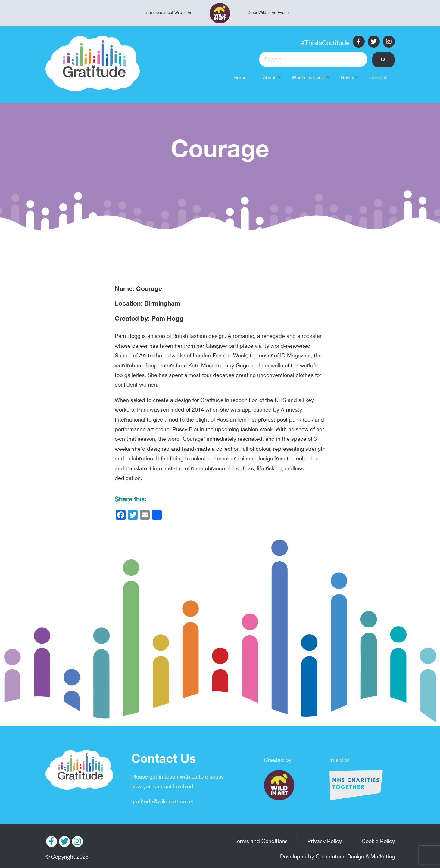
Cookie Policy (378, 841)
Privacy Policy (325, 841)
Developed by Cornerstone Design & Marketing (337, 856)
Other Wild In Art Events (269, 12)
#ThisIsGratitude (325, 43)
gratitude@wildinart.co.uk (162, 801)
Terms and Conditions (261, 841)
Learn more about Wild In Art (167, 12)
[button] (384, 60)
